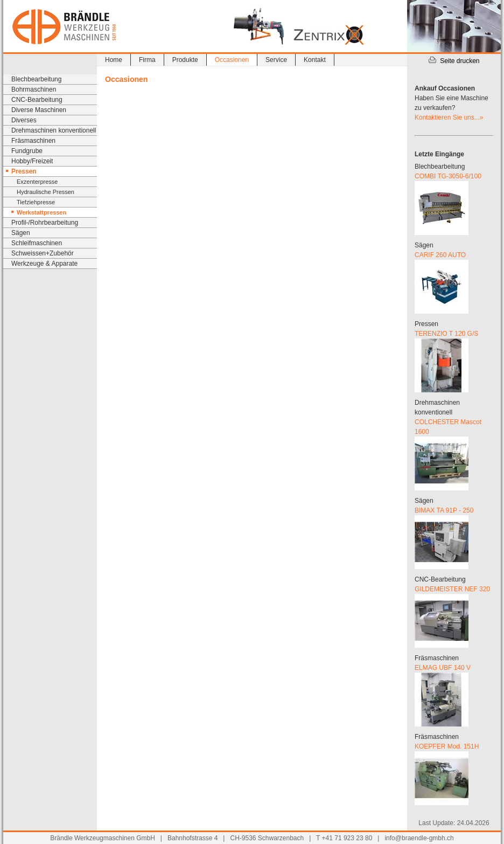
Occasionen (232, 60)
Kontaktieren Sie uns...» (449, 117)
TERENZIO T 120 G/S (446, 334)
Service (276, 60)
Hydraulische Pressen (45, 192)
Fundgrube (27, 151)
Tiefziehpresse (36, 202)
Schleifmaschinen (37, 243)
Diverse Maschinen (39, 110)
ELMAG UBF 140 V (443, 668)
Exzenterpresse (37, 182)
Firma (147, 60)
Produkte (185, 60)
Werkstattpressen (41, 212)
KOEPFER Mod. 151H (447, 746)
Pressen (24, 171)
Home (114, 60)
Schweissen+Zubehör (43, 253)
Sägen (21, 233)
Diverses (24, 120)
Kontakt (315, 60)
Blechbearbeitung (36, 79)
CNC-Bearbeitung (37, 100)
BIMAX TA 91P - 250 (444, 510)
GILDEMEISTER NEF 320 (452, 589)
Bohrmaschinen (34, 89)
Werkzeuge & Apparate (44, 264)
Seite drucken (454, 61)
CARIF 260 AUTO (440, 255)
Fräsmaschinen (33, 141)
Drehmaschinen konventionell (54, 130)
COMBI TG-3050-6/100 (448, 176)
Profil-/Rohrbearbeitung (45, 223)
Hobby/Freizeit (32, 161)
